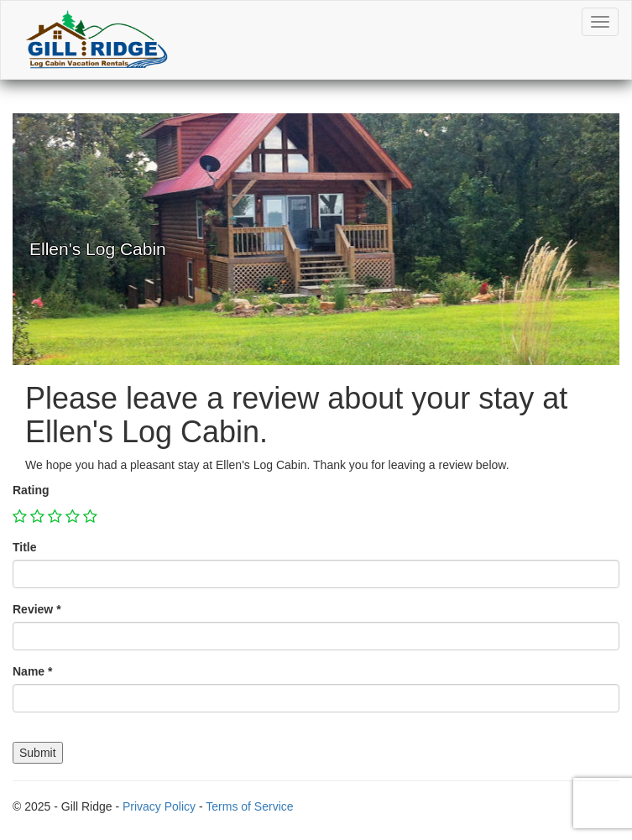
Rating (31, 490)
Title (25, 547)
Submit (38, 753)
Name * (32, 671)
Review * (37, 609)
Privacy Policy (159, 806)
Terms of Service (249, 806)
